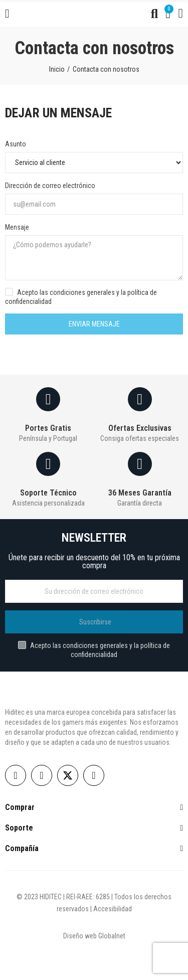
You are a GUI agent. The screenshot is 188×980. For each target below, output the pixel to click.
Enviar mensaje (94, 324)
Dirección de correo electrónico (50, 186)
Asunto (16, 144)
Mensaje (17, 227)
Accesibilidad (113, 909)
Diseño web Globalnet (94, 936)
